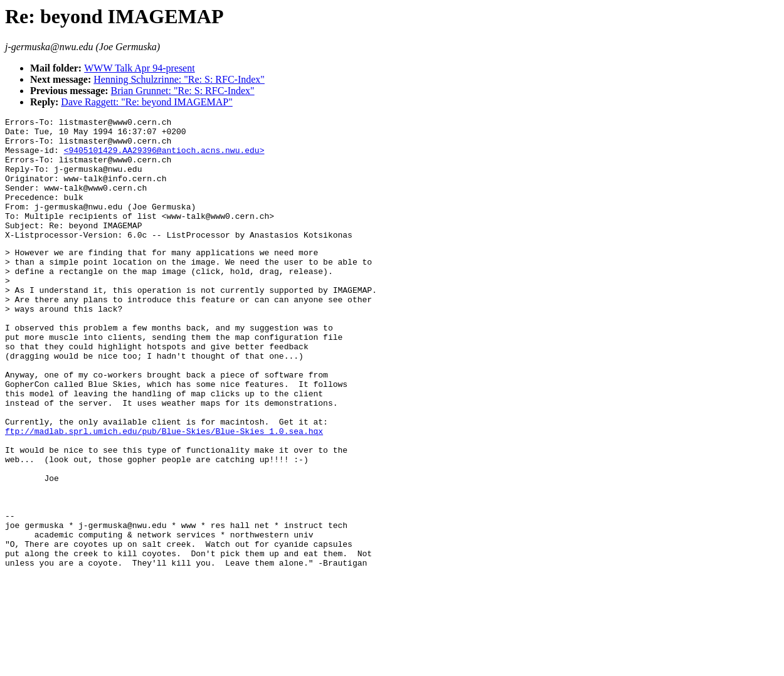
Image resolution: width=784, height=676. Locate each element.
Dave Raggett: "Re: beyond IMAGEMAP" (146, 102)
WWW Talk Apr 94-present (139, 68)
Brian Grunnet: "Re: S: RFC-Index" (183, 91)
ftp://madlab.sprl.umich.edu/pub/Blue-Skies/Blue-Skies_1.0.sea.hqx (164, 493)
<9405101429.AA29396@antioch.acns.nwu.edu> (164, 157)
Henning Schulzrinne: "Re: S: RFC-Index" (179, 79)
